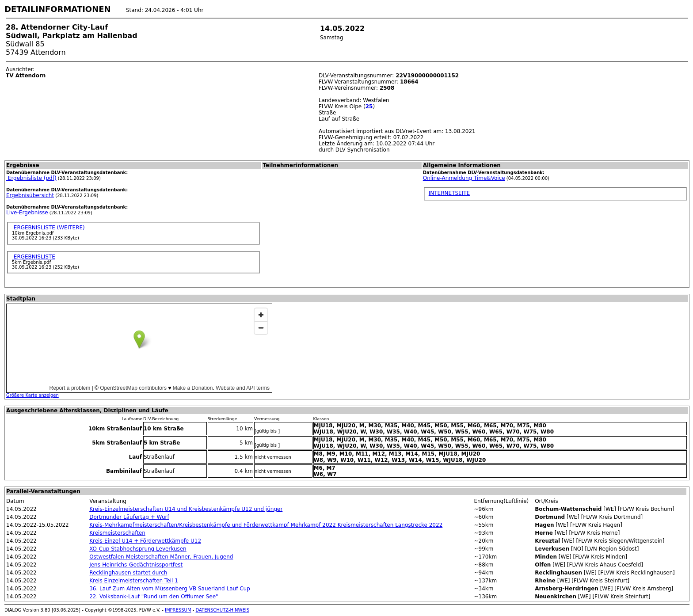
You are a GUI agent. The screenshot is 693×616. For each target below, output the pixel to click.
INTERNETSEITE (449, 193)
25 (369, 106)
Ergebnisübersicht (30, 195)
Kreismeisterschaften (117, 533)
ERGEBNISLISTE (34, 257)
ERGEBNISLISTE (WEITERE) (48, 228)
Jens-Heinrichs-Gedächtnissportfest (136, 565)
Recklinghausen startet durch (128, 573)
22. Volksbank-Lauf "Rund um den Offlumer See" (154, 597)
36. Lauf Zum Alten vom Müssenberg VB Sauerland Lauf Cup (170, 589)
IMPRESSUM (178, 610)
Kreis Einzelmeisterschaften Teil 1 (134, 581)
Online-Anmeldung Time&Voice (464, 178)
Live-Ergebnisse (27, 213)
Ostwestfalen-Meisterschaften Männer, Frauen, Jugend (161, 557)
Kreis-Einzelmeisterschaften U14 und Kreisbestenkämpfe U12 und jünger (186, 509)
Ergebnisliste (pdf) (31, 178)
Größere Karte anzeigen (32, 395)
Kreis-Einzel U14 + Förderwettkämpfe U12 (145, 541)
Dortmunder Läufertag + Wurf (129, 517)
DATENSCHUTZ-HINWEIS (223, 610)
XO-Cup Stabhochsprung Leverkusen (138, 549)
